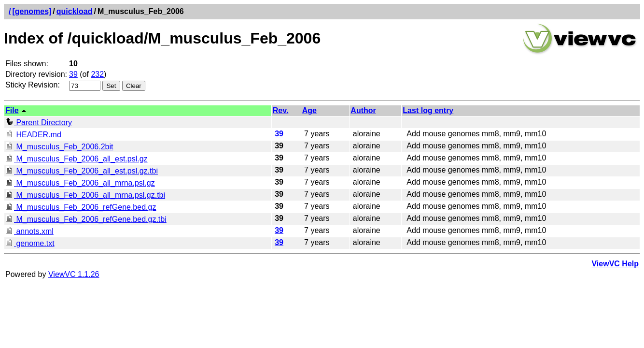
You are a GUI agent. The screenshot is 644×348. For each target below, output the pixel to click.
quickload (75, 11)
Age (309, 110)
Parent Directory (39, 123)
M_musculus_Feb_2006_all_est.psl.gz (77, 159)
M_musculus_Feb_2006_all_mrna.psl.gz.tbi (85, 195)
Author (363, 110)
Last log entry (428, 110)
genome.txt (30, 243)
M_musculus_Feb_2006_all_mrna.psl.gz (80, 183)
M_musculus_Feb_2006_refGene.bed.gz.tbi (86, 219)
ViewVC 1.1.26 (74, 274)
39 (73, 74)
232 (97, 74)
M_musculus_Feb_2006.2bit (59, 147)
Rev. (281, 110)
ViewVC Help (615, 264)
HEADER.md (33, 135)
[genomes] (32, 11)
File (12, 110)
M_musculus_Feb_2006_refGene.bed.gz (81, 207)
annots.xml (29, 231)
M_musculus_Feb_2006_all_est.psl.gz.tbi (82, 171)
